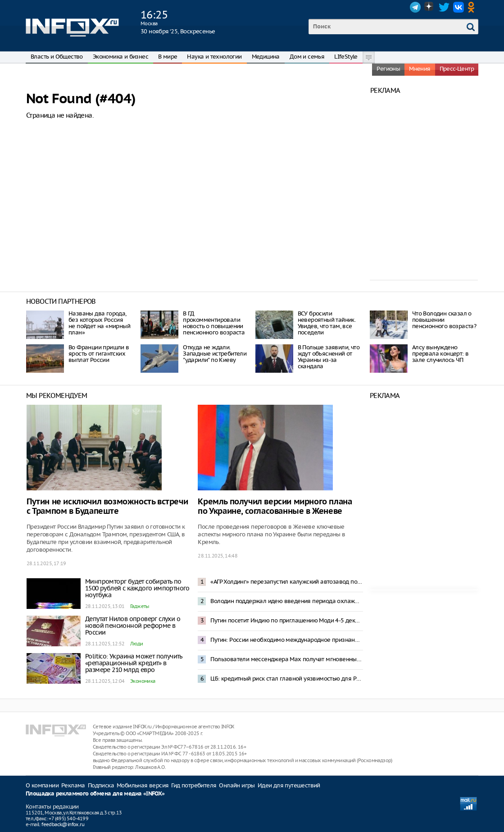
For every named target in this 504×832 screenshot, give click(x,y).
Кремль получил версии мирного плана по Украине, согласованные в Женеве (275, 507)
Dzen (430, 7)
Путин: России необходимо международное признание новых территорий (286, 640)
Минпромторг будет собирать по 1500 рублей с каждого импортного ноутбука (137, 588)
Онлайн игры (237, 785)
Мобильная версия (143, 785)
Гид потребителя (194, 785)
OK (473, 7)
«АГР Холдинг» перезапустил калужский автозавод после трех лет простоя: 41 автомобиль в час (286, 582)
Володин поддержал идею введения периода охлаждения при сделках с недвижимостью (286, 601)
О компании (42, 785)
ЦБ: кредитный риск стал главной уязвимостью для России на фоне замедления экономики (286, 679)
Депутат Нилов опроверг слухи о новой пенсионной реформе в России (133, 626)
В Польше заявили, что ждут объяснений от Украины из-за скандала (329, 357)
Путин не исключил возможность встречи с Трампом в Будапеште (107, 507)
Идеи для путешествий (289, 785)
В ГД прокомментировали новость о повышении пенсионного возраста (214, 323)
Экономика (143, 681)
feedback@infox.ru (63, 824)
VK (459, 7)
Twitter (444, 7)
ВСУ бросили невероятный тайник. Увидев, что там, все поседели (327, 323)
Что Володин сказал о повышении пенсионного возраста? (444, 320)
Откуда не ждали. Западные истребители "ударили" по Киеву (215, 354)
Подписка (101, 785)
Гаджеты (140, 606)
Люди (137, 644)
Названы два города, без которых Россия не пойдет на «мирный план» (99, 323)
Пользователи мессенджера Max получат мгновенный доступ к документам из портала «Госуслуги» (286, 659)
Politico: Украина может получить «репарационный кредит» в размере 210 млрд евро (134, 663)
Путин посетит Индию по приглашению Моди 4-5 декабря (286, 620)
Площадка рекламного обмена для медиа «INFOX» (95, 794)
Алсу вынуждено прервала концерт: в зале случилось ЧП (440, 354)
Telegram (415, 7)
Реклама (73, 785)
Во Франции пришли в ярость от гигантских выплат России (99, 354)
